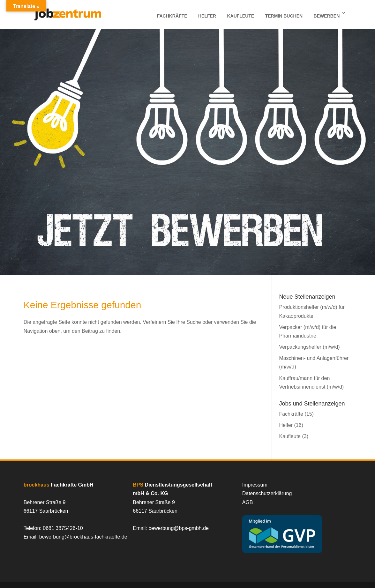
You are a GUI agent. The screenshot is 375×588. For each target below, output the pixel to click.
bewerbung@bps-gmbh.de (179, 528)
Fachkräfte (172, 16)
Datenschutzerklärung (267, 493)
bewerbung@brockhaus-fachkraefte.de (83, 537)
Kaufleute (240, 16)
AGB (248, 502)
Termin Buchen (284, 16)
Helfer (207, 16)
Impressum (255, 485)
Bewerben (327, 16)
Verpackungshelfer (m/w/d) (309, 347)
